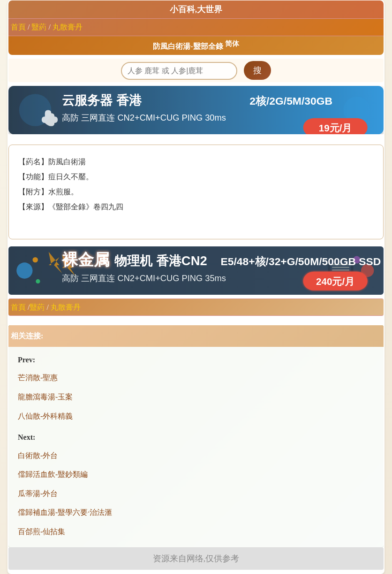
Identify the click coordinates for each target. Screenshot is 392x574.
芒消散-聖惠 (38, 378)
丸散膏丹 (68, 27)
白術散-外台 (38, 455)
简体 (232, 44)
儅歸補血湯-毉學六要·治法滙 (65, 512)
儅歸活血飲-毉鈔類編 (53, 474)
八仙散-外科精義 (45, 416)
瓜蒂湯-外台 (38, 494)
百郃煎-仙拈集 (41, 532)
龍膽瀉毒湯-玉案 (45, 397)
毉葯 (39, 27)
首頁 (18, 27)
